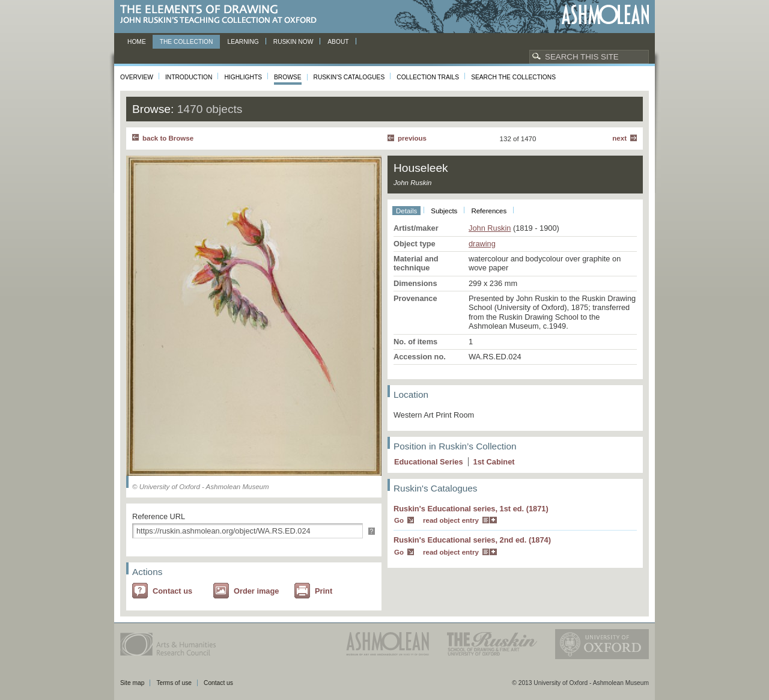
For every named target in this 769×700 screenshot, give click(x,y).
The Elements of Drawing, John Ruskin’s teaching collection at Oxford (222, 15)
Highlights (243, 77)
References (489, 211)
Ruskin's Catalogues (349, 77)
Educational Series (429, 462)
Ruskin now (293, 42)
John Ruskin (490, 228)
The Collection (187, 42)
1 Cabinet (494, 462)
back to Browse (168, 138)
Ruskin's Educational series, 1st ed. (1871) (471, 509)
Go (399, 520)
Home (137, 42)
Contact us (172, 591)
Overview (137, 77)
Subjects (444, 211)
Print (324, 591)
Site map (132, 683)
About (338, 42)
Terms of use (174, 683)
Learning (243, 42)
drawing (482, 244)
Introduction (189, 77)
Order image (256, 591)
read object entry (451, 520)
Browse (288, 77)
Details (406, 211)
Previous (412, 138)
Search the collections (513, 77)
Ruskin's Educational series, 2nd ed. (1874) (472, 540)
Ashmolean (605, 15)
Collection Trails (428, 77)
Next (619, 138)
